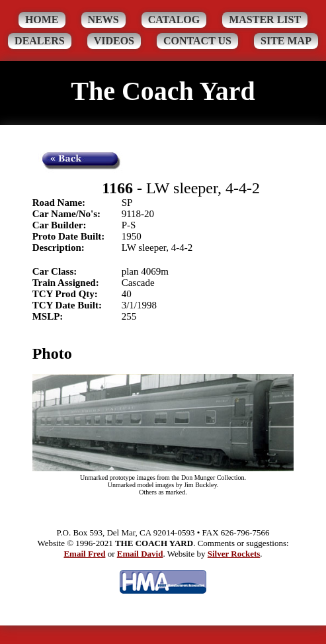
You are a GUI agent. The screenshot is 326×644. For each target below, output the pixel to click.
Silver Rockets (234, 554)
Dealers (40, 41)
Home (42, 20)
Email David (140, 554)
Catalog (174, 20)
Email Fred (84, 554)
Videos (114, 41)
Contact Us (197, 41)
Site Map (286, 41)
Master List (265, 20)
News (103, 20)
